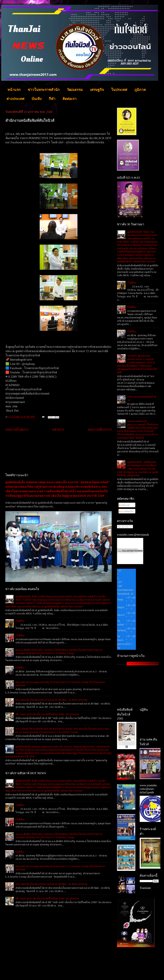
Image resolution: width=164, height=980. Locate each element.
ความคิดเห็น (126, 511)
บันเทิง (37, 99)
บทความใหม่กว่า (17, 429)
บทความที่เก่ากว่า (100, 429)
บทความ (124, 505)
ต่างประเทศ (15, 99)
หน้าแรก (14, 90)
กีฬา (52, 99)
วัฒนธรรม (75, 90)
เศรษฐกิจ (97, 90)
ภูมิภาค (140, 90)
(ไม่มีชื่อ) (20, 621)
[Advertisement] (59, 453)
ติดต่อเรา (70, 99)
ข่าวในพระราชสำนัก (44, 90)
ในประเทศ (119, 90)
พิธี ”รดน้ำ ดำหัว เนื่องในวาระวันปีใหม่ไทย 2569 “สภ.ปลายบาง (47, 714)
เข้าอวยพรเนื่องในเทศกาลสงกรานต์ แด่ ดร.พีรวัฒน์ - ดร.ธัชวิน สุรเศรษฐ (51, 700)
